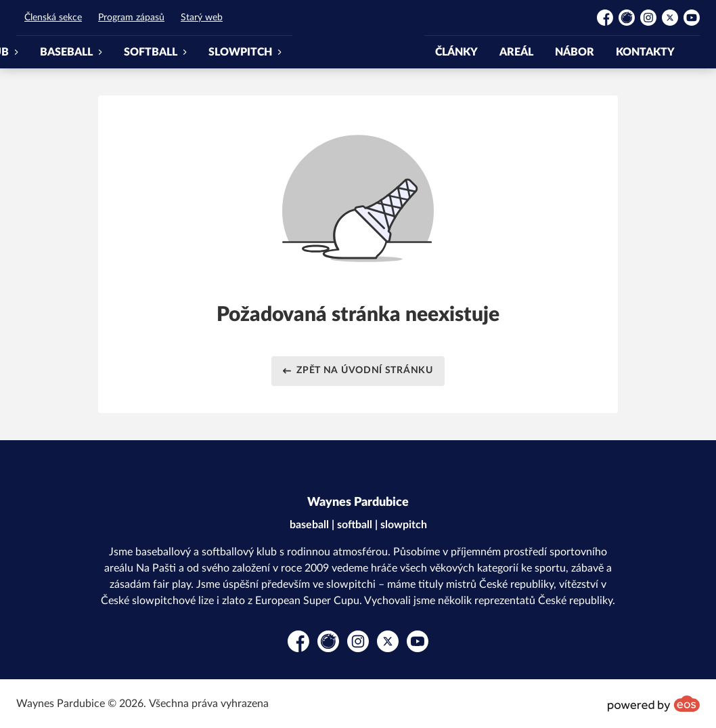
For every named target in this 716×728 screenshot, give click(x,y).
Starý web (202, 18)
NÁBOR (575, 52)
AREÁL (516, 52)
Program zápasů (131, 18)
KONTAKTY (645, 52)
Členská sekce (53, 18)
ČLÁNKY (456, 52)
